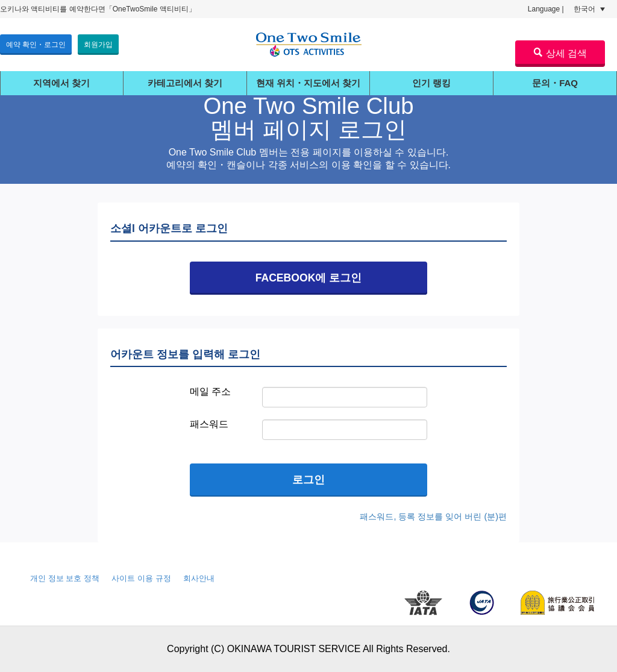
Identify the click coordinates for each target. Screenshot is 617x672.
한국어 (589, 9)
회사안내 (199, 578)
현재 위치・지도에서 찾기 (308, 83)
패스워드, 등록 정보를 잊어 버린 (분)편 (433, 517)
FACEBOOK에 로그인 (309, 278)
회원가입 (98, 45)
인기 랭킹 (431, 83)
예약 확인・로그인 (36, 45)
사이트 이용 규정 (141, 578)
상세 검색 (560, 53)
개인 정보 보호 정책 (65, 578)
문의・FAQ (555, 83)
